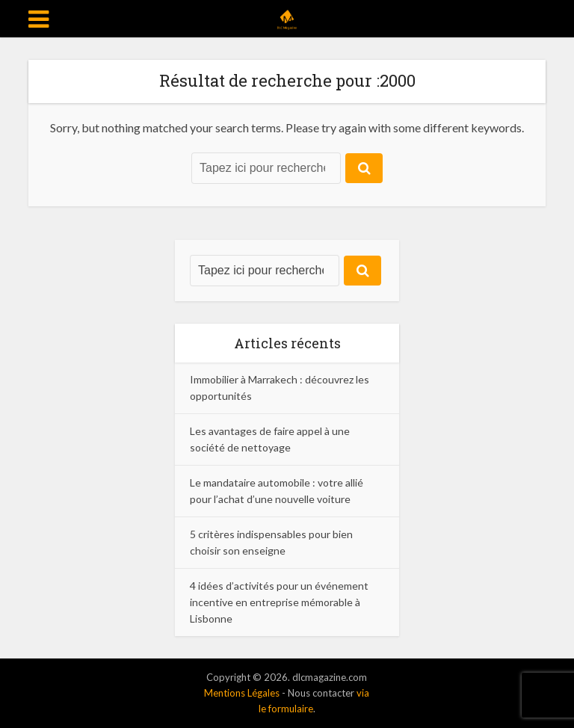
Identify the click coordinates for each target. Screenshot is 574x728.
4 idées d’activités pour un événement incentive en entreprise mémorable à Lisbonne (279, 602)
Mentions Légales (242, 693)
